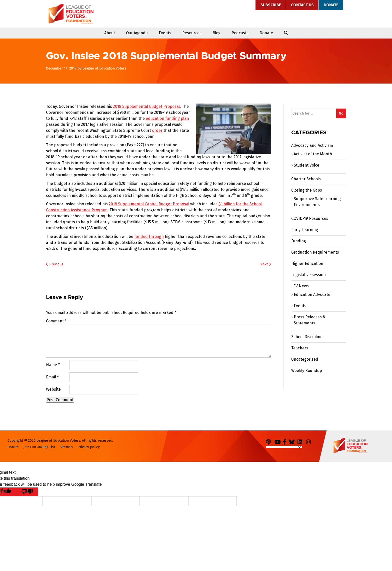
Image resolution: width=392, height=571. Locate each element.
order (157, 130)
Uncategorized (305, 359)
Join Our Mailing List (39, 447)
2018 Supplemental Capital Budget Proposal (149, 204)
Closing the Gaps (307, 190)
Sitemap (66, 447)
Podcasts (240, 33)
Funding (299, 241)
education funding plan (167, 118)
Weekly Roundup (307, 371)
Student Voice (306, 165)
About (110, 33)
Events (165, 33)
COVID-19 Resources (310, 218)
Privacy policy (89, 447)
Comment (56, 321)
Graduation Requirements (315, 252)
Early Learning (305, 230)
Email (52, 377)
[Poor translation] (27, 492)
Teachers (300, 348)
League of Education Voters (71, 14)
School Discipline (307, 337)
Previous (55, 264)
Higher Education (307, 263)
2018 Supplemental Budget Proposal (146, 106)
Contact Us (302, 5)
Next (266, 264)
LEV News (300, 286)
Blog (216, 33)
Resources (192, 33)
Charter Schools (306, 179)
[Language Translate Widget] (284, 447)
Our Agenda (137, 33)
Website (53, 389)
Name (53, 365)
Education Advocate (312, 295)
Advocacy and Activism (312, 145)
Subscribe (271, 5)
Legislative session (308, 275)
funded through (149, 236)
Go (341, 113)
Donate (331, 5)
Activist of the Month (313, 154)
